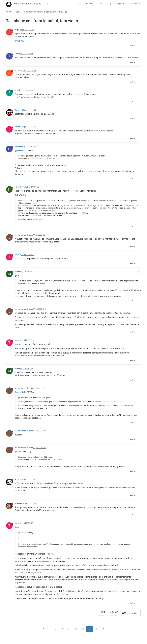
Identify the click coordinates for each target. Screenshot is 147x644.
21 (68, 629)
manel (17, 272)
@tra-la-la (19, 392)
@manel (19, 452)
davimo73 (19, 147)
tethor (17, 54)
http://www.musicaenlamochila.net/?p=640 (34, 97)
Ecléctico (19, 503)
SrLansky (19, 71)
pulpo (17, 30)
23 (83, 629)
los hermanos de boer (24, 235)
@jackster (19, 150)
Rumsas (18, 110)
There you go (21, 41)
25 (97, 629)
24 (90, 629)
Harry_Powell (20, 187)
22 (76, 629)
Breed (17, 90)
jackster (18, 127)
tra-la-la (18, 255)
